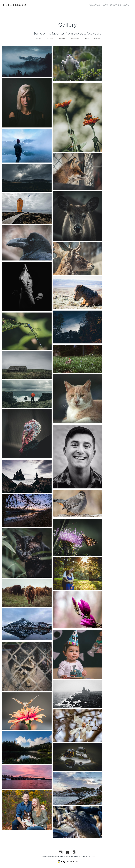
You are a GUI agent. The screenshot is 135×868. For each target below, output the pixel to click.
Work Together (112, 5)
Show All (38, 39)
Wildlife (50, 39)
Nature (97, 39)
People (62, 39)
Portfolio (94, 5)
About (127, 5)
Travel (87, 39)
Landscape (75, 39)
